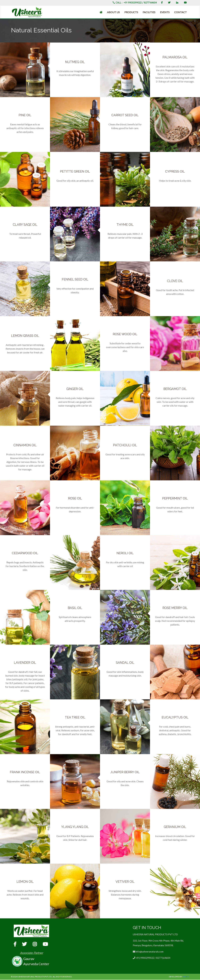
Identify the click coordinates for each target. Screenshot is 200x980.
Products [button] (131, 12)
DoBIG (186, 977)
